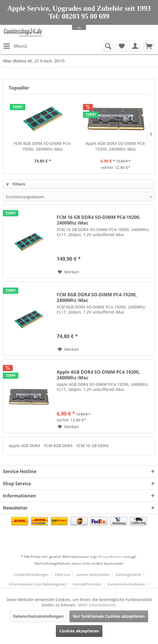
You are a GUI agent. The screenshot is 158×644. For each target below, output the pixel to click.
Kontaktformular (87, 584)
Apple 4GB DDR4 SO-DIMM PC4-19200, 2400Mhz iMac (116, 146)
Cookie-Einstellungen (31, 575)
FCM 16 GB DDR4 (92, 446)
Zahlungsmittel (128, 575)
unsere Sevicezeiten (93, 575)
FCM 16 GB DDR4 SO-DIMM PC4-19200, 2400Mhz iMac (99, 220)
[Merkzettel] (121, 46)
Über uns (62, 575)
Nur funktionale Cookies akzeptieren (109, 616)
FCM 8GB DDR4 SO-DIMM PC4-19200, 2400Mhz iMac (43, 146)
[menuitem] (15, 46)
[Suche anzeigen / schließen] (107, 46)
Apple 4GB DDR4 (25, 446)
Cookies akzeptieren (79, 631)
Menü (15, 45)
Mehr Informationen (97, 605)
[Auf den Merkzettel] (68, 272)
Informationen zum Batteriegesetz (38, 584)
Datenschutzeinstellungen (38, 616)
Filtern (16, 184)
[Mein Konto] (135, 46)
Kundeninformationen (126, 584)
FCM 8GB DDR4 (59, 446)
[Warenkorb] (149, 46)
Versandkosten (110, 557)
